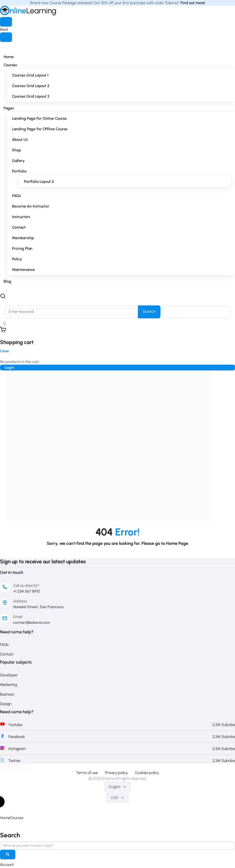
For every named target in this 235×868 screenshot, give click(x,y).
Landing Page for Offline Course (40, 129)
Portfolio (19, 171)
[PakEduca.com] (15, 766)
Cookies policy (147, 773)
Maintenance (23, 270)
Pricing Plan (22, 248)
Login (9, 367)
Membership (23, 238)
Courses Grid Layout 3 (31, 96)
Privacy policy (116, 773)
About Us (20, 140)
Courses (10, 65)
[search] (8, 855)
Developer (9, 675)
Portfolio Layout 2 (39, 181)
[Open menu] (6, 22)
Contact (19, 227)
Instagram (17, 749)
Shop (17, 150)
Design (6, 704)
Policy (17, 259)
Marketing (9, 685)
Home (9, 57)
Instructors (21, 217)
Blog (7, 281)
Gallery (18, 161)
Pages (9, 108)
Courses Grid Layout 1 (30, 75)
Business (7, 694)
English (118, 787)
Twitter (15, 761)
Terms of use (87, 773)
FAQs (16, 196)
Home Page (177, 543)
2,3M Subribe (224, 725)
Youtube (15, 725)
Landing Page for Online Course (39, 118)
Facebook (17, 737)
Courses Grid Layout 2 (31, 86)
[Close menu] (6, 37)
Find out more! (193, 3)
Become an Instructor (31, 206)
